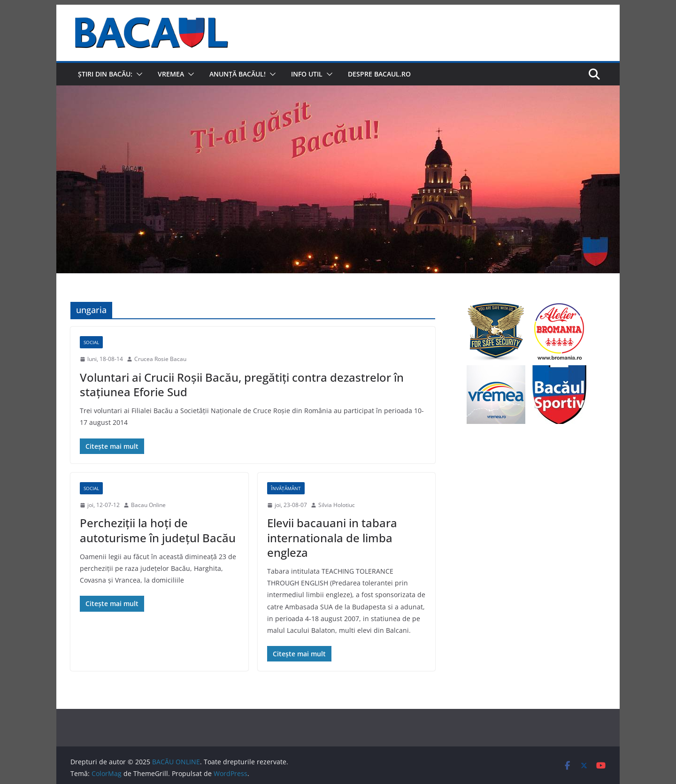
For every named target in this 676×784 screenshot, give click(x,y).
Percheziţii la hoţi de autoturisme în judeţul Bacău (158, 530)
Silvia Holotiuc (337, 505)
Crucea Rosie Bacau (160, 359)
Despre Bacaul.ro (379, 74)
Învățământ (286, 488)
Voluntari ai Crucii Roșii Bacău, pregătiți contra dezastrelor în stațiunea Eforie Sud (242, 384)
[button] (138, 74)
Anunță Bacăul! (238, 74)
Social (91, 342)
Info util (307, 74)
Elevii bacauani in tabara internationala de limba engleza (332, 537)
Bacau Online (148, 505)
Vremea (171, 74)
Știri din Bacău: (105, 74)
